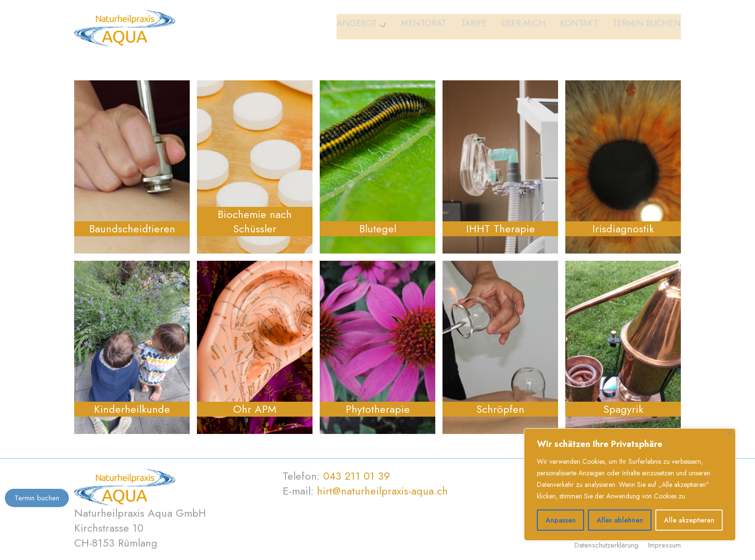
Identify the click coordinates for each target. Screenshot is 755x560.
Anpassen (561, 520)
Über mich (523, 26)
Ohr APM (255, 409)
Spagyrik (623, 409)
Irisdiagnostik (623, 229)
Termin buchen (647, 26)
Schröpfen (500, 409)
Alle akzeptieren (689, 520)
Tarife (474, 26)
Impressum (664, 545)
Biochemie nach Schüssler (255, 222)
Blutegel (378, 229)
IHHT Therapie (501, 229)
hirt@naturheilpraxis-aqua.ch (382, 491)
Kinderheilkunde (132, 409)
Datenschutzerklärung (606, 545)
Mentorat (424, 26)
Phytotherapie (378, 409)
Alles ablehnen (620, 520)
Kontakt (579, 26)
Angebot (357, 26)
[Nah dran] (729, 433)
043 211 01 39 (357, 476)
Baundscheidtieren (132, 229)
